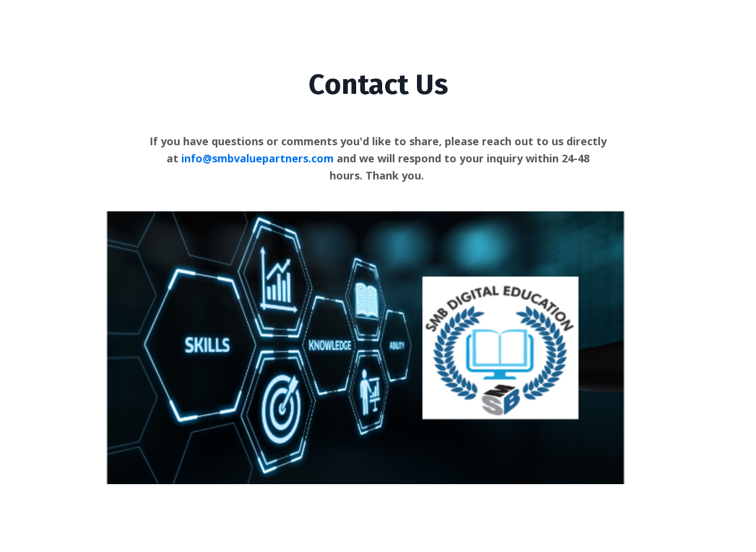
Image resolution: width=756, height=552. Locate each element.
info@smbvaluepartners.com (258, 158)
